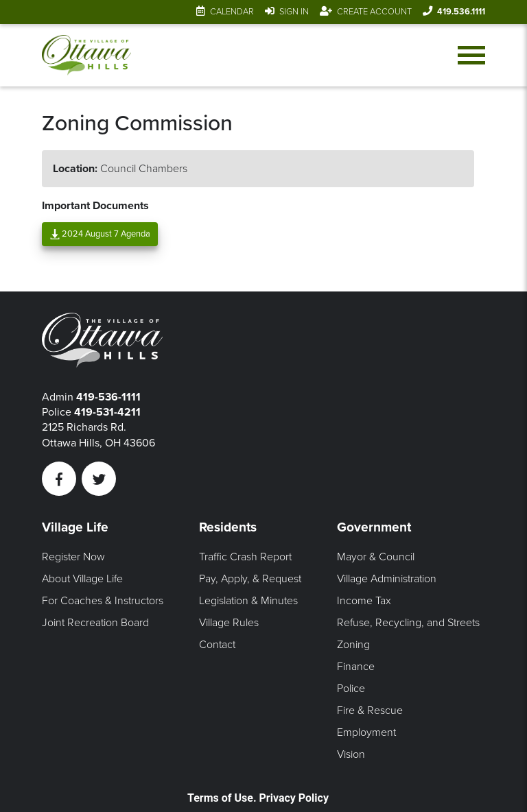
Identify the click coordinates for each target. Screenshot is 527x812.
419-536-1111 (108, 397)
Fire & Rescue (370, 710)
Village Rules (229, 623)
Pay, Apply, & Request (250, 579)
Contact (217, 645)
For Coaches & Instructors (103, 601)
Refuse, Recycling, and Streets (408, 623)
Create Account (374, 12)
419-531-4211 (107, 412)
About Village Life (82, 579)
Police (351, 689)
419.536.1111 (461, 12)
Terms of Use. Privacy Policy (258, 798)
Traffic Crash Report (245, 557)
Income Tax (364, 601)
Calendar (232, 12)
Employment (366, 732)
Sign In (294, 12)
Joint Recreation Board (95, 623)
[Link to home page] (86, 55)
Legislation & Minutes (248, 601)
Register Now (73, 557)
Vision (351, 754)
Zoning (353, 645)
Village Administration (387, 579)
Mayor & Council (376, 557)
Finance (356, 667)
